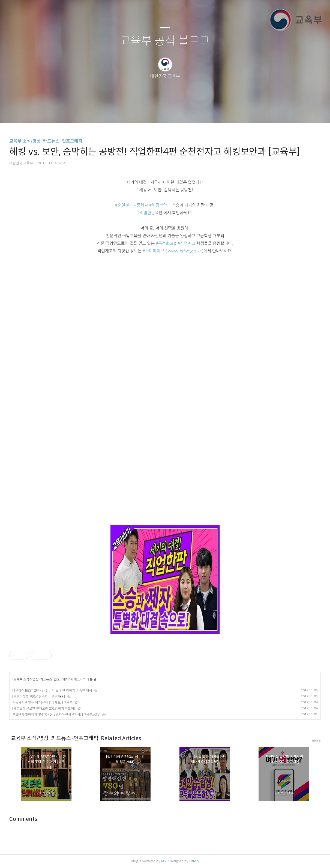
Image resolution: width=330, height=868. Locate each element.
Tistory (194, 861)
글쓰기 (137, 111)
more (316, 740)
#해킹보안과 (160, 205)
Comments (23, 819)
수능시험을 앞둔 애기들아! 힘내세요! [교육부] (43, 702)
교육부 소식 (21, 679)
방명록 (155, 111)
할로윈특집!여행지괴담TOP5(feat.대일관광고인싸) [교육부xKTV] (56, 714)
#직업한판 (146, 213)
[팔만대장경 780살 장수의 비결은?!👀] (39, 696)
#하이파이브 (153, 251)
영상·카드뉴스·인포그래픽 (51, 679)
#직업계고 (186, 243)
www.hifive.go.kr (184, 251)
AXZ (164, 861)
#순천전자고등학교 (132, 205)
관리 (193, 111)
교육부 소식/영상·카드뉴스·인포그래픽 (46, 141)
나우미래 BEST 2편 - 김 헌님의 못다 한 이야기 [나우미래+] (52, 690)
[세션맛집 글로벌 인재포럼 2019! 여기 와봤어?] (44, 708)
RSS (174, 111)
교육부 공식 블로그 (165, 41)
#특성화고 (165, 243)
